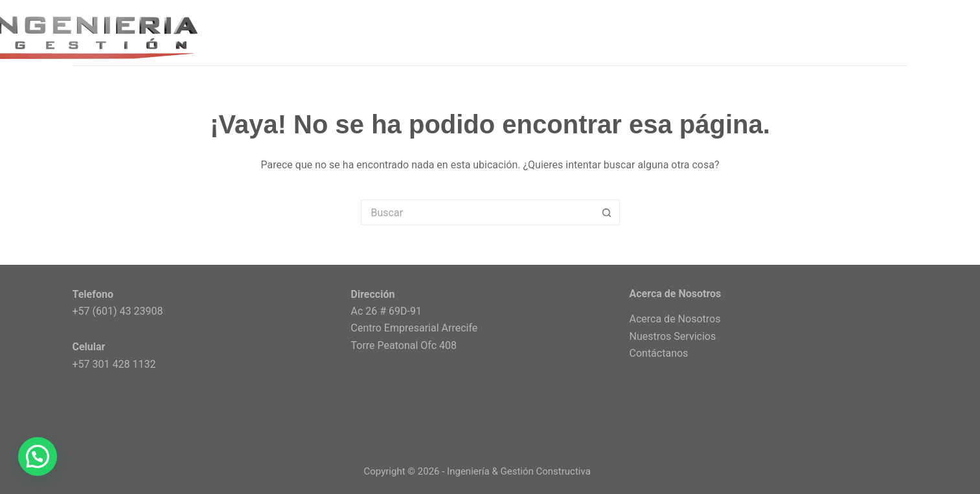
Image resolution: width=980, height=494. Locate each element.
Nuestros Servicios (673, 336)
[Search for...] (477, 212)
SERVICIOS (641, 33)
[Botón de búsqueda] (607, 212)
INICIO (555, 32)
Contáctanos (659, 353)
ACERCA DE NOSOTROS (763, 32)
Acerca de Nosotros (675, 319)
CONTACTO (881, 32)
